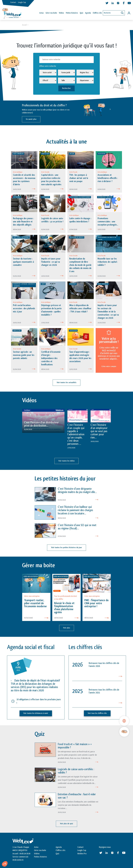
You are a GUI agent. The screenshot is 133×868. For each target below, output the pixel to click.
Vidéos (61, 13)
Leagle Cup (22, 2)
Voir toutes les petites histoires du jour (67, 548)
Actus (42, 13)
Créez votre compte (109, 367)
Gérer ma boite (40, 850)
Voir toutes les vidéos (66, 461)
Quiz (81, 13)
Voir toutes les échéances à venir (36, 714)
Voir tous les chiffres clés (97, 714)
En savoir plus (31, 119)
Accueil (24, 25)
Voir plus (67, 628)
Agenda (88, 13)
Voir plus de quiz (66, 824)
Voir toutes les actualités (67, 383)
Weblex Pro (82, 854)
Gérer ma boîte (51, 13)
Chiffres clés (97, 13)
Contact (13, 2)
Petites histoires (72, 13)
